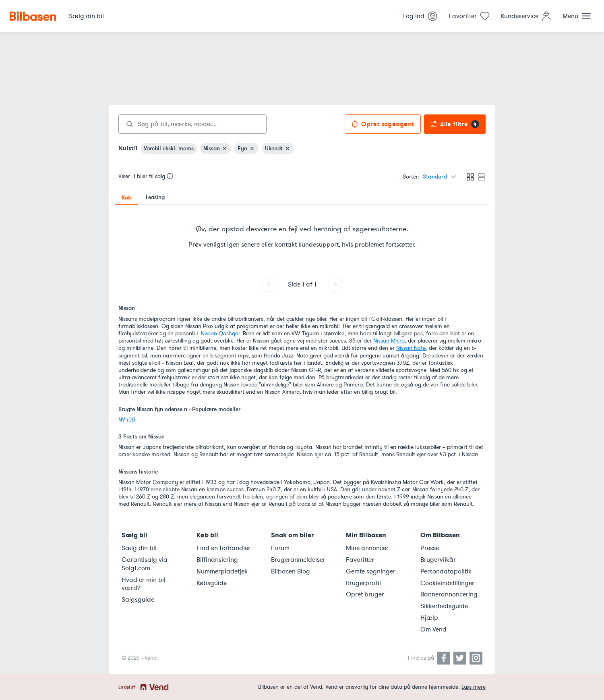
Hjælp (429, 618)
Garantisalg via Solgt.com (145, 564)
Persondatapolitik (446, 571)
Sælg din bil (139, 548)
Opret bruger (365, 594)
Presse (430, 548)
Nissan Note (411, 348)
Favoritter (360, 560)
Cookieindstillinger (447, 583)
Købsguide (212, 583)
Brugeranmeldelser (298, 560)
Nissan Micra (389, 341)
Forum (280, 548)
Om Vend (433, 629)
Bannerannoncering (449, 594)
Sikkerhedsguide (444, 606)
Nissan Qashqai (220, 333)
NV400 (127, 420)
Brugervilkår (438, 560)
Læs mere (474, 687)
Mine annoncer (367, 548)
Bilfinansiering (217, 560)
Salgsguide (138, 600)
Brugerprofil (363, 583)
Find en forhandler (223, 548)
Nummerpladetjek (222, 571)
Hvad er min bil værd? (144, 584)
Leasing (155, 197)
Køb (127, 197)
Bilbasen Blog (291, 571)
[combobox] (192, 124)
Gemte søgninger (371, 571)
